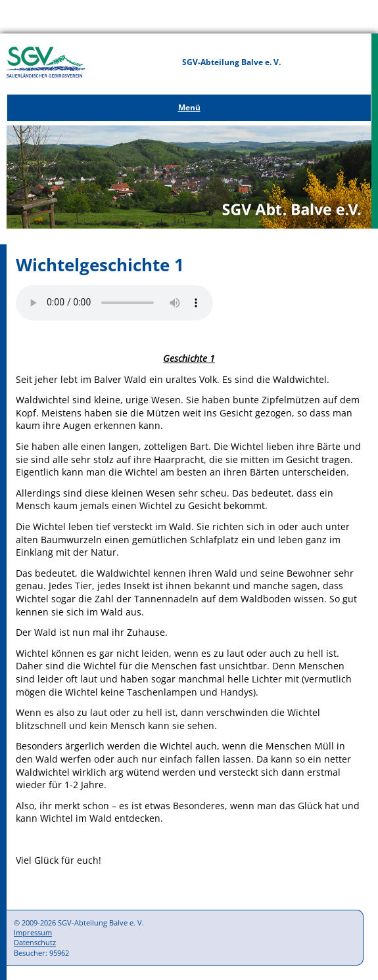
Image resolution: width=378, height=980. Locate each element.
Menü (189, 107)
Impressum (33, 932)
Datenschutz (35, 942)
